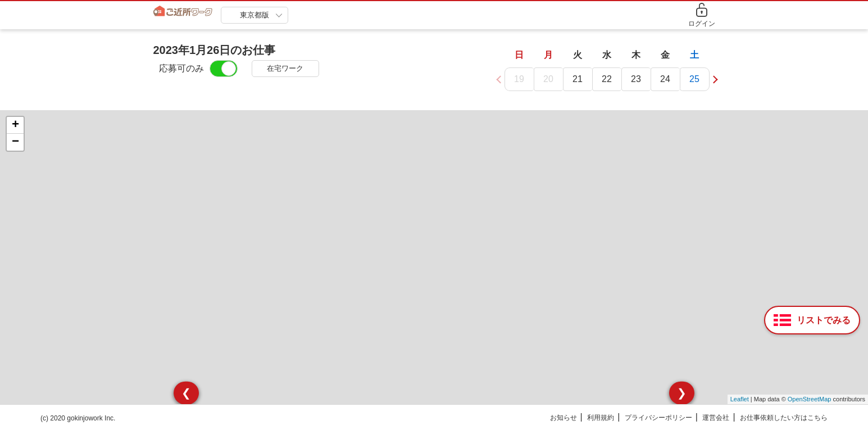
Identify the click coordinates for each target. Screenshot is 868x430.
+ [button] (15, 126)
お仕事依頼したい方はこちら (784, 418)
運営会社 (716, 418)
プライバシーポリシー (658, 418)
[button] (713, 79)
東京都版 (255, 15)
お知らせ (563, 418)
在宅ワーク (285, 68)
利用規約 (601, 418)
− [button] (15, 143)
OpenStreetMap (810, 400)
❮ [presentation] (186, 393)
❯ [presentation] (682, 393)
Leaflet (740, 400)
